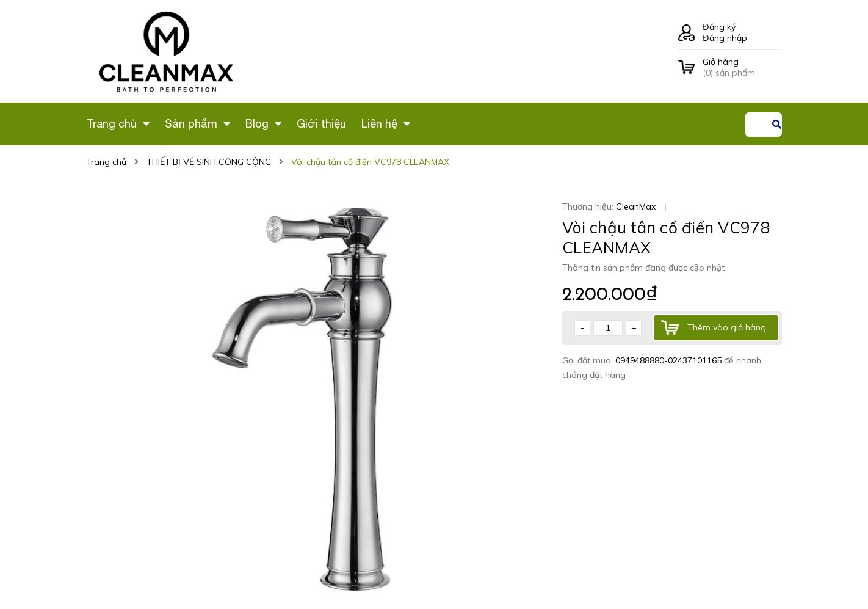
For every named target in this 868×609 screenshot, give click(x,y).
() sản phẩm (742, 67)
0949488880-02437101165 (670, 360)
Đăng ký (719, 27)
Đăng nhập (725, 38)
